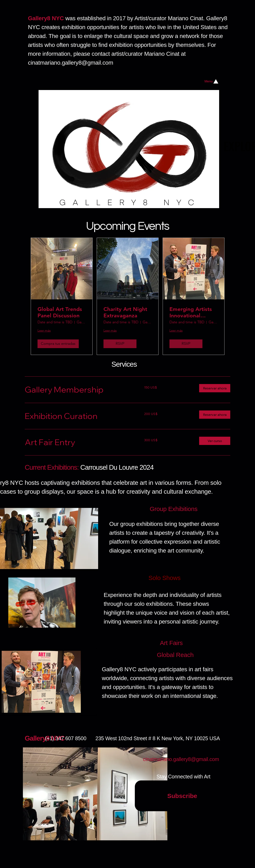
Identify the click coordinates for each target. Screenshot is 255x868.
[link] (79, 390)
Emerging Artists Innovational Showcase (191, 312)
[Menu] (212, 81)
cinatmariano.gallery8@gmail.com (71, 63)
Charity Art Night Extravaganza (125, 312)
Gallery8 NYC (45, 738)
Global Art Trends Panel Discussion (60, 312)
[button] (215, 388)
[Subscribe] (182, 796)
